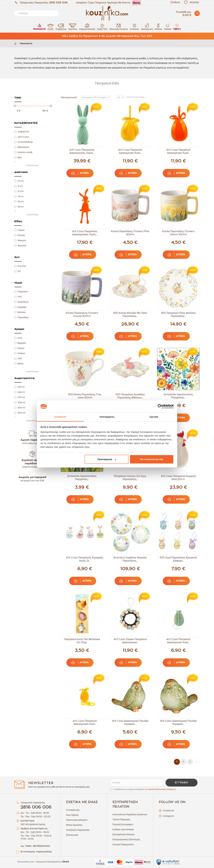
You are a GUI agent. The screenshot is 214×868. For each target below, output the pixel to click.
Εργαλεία (73, 27)
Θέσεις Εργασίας (74, 825)
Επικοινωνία (72, 835)
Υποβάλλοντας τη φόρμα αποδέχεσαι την (145, 789)
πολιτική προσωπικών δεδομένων (162, 789)
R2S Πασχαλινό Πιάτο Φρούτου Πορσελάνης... (178, 315)
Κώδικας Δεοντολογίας (123, 829)
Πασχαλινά (39, 27)
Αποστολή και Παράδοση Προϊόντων (130, 814)
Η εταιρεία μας (73, 810)
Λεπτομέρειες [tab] (107, 417)
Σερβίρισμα (61, 27)
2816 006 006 (58, 3)
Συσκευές (135, 27)
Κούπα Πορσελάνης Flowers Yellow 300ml (178, 233)
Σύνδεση (175, 2)
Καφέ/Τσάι (102, 27)
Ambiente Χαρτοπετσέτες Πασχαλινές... (178, 396)
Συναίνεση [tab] (60, 417)
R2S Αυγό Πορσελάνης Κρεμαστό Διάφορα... (178, 559)
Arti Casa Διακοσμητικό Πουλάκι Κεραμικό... (130, 723)
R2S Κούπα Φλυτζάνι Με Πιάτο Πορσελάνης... (130, 315)
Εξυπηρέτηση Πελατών (124, 834)
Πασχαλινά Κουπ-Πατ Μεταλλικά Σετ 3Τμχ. (82, 641)
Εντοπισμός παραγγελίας (36, 852)
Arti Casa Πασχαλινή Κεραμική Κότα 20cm (178, 478)
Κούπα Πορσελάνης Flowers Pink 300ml (130, 233)
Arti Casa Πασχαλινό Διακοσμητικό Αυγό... (130, 151)
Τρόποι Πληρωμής (121, 819)
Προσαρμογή (107, 459)
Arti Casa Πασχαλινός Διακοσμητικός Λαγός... (82, 151)
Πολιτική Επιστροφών (123, 824)
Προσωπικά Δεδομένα (77, 820)
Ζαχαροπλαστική (87, 27)
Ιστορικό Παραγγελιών (123, 844)
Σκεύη (50, 27)
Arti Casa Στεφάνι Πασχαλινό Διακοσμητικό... (130, 641)
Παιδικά (168, 27)
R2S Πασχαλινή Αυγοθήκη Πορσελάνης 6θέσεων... (130, 396)
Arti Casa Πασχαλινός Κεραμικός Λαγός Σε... (85, 559)
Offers (177, 27)
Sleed (65, 862)
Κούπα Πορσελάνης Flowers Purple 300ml (82, 315)
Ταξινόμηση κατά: (69, 97)
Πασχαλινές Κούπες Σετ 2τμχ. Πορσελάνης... (130, 478)
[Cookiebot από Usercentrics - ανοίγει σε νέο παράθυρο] (160, 407)
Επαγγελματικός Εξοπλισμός (126, 839)
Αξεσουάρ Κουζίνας (119, 27)
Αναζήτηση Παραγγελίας (78, 830)
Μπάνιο (158, 27)
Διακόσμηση (147, 27)
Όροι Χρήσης (72, 815)
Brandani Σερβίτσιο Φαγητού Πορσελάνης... (130, 559)
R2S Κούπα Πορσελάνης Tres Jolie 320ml (85, 396)
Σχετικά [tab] (154, 417)
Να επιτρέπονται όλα (152, 459)
